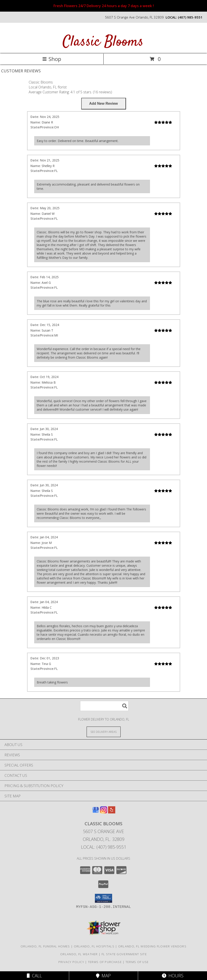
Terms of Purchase (105, 962)
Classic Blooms (103, 42)
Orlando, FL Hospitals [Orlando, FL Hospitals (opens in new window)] (94, 946)
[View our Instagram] (104, 812)
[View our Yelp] (112, 812)
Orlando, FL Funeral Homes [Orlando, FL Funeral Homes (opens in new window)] (45, 946)
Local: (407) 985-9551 (104, 847)
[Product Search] (104, 706)
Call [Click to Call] (34, 976)
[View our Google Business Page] (96, 812)
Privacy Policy (71, 962)
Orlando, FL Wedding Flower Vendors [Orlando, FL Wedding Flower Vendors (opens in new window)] (152, 946)
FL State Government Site (124, 954)
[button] (103, 898)
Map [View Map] (103, 976)
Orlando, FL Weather (79, 954)
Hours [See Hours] (173, 976)
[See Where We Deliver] (104, 732)
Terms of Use (137, 962)
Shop (52, 59)
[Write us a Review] (104, 104)
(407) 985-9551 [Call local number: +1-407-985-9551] (190, 17)
